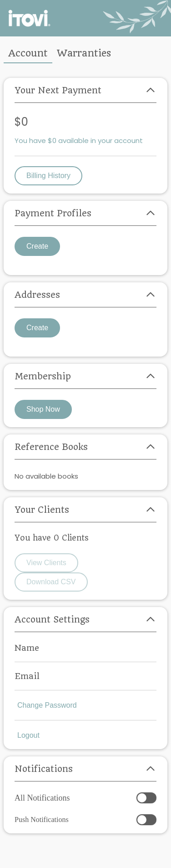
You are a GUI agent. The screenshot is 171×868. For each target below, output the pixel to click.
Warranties (84, 53)
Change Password (47, 705)
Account (28, 53)
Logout (28, 735)
